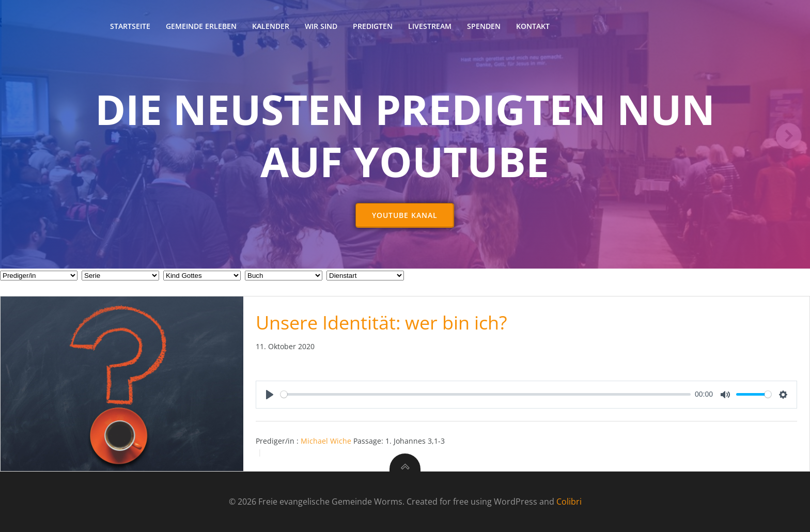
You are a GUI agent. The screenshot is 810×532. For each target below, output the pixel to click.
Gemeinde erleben (201, 26)
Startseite (130, 26)
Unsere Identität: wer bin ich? (381, 323)
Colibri (569, 502)
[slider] (486, 394)
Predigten (373, 26)
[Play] (270, 395)
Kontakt (533, 26)
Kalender (271, 26)
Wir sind (321, 26)
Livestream (430, 26)
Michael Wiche (326, 441)
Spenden (484, 26)
